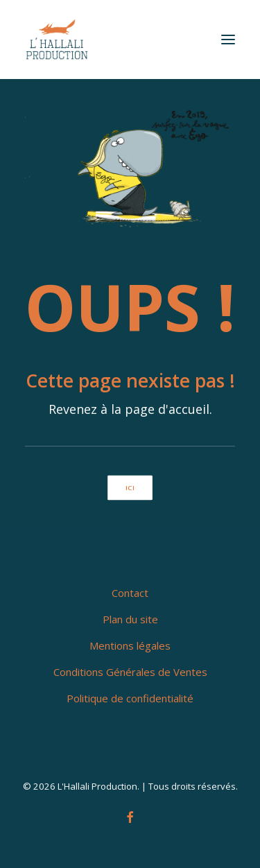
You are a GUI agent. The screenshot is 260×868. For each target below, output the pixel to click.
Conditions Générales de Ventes (130, 672)
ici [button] (130, 487)
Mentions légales (130, 645)
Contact (130, 593)
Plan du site (130, 619)
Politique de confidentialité (130, 698)
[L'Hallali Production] (57, 40)
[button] (228, 40)
